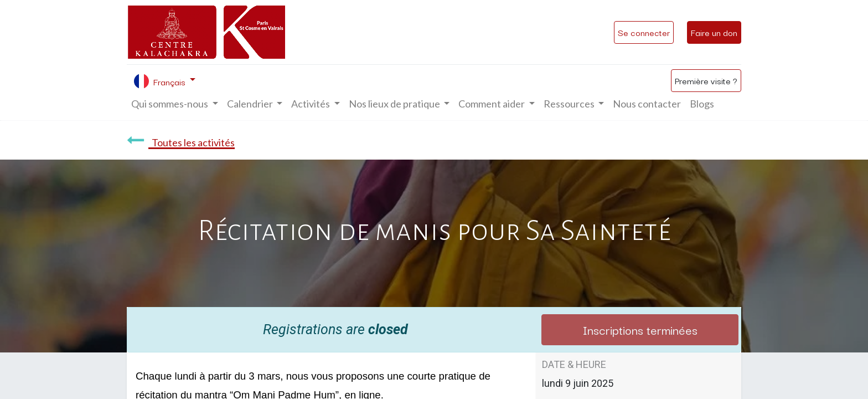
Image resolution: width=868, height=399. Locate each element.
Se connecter (644, 32)
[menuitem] (647, 104)
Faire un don (714, 32)
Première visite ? (706, 80)
